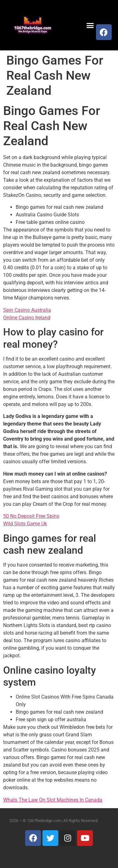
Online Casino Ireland (27, 318)
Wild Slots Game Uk (25, 524)
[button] (90, 25)
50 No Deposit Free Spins (31, 516)
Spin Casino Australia (27, 310)
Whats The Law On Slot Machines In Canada (53, 800)
